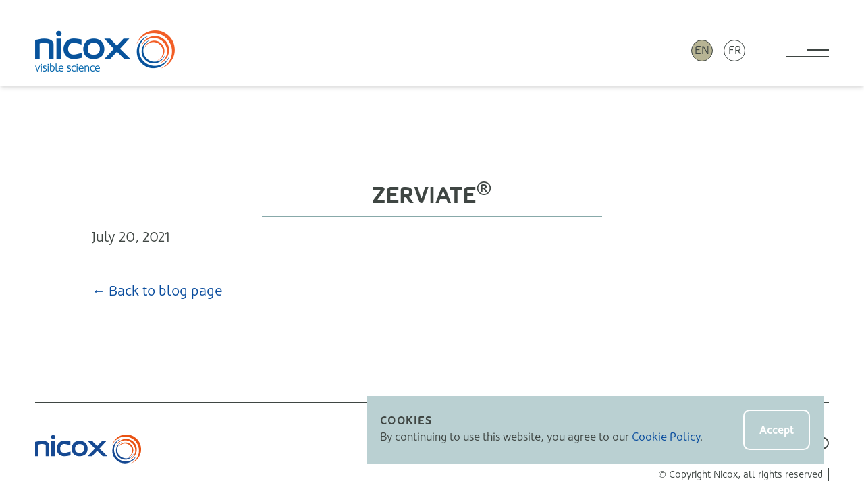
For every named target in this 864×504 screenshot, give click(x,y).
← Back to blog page (157, 291)
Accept (777, 430)
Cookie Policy (666, 437)
